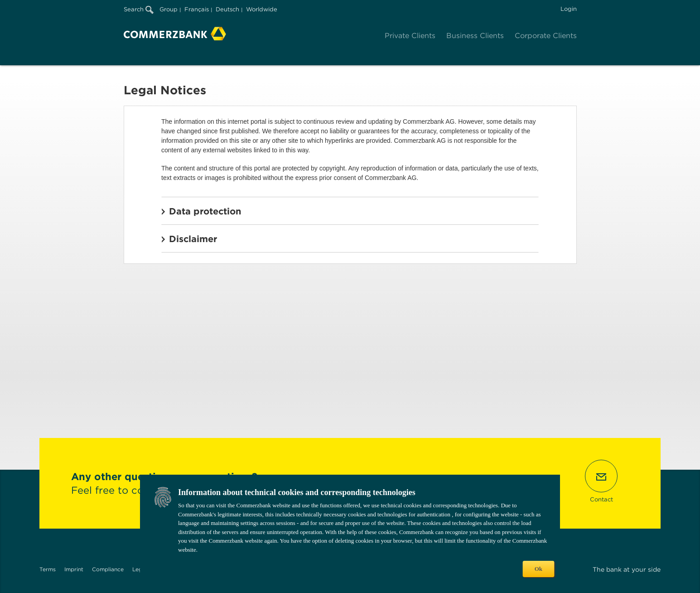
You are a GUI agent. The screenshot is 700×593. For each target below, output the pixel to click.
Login (569, 9)
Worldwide (262, 9)
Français (197, 9)
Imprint (74, 569)
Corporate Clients (546, 36)
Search (139, 9)
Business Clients (475, 36)
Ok (538, 569)
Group (169, 9)
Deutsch (227, 9)
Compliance (108, 569)
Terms (48, 569)
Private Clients (410, 36)
